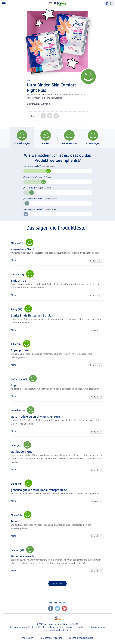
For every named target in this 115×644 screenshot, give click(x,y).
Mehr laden (59, 583)
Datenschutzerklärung (51, 638)
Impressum (27, 638)
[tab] (22, 138)
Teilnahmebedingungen (81, 638)
